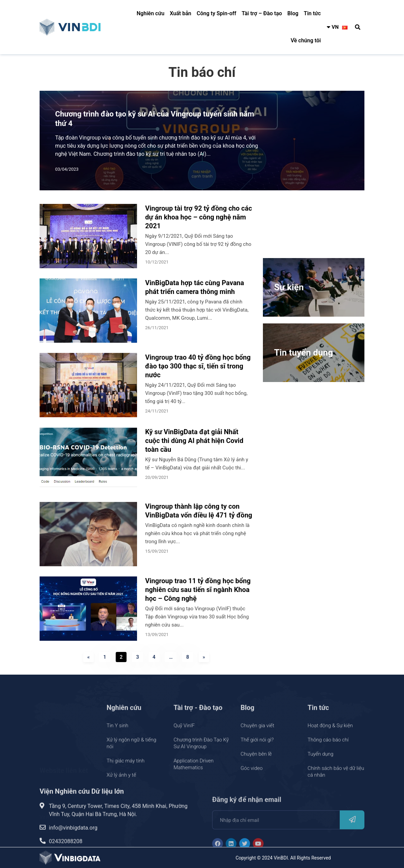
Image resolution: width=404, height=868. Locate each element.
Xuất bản (181, 13)
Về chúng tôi (306, 40)
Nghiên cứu (151, 13)
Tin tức (312, 13)
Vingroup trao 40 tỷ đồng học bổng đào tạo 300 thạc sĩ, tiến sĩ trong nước (198, 366)
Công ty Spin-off (216, 13)
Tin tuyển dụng (304, 353)
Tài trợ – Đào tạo (262, 13)
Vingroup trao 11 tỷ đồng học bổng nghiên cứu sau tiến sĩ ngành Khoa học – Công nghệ (198, 590)
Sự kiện (289, 287)
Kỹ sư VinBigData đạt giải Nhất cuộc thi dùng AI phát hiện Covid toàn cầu (194, 441)
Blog (293, 13)
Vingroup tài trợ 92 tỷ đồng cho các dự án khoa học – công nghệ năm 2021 (199, 217)
